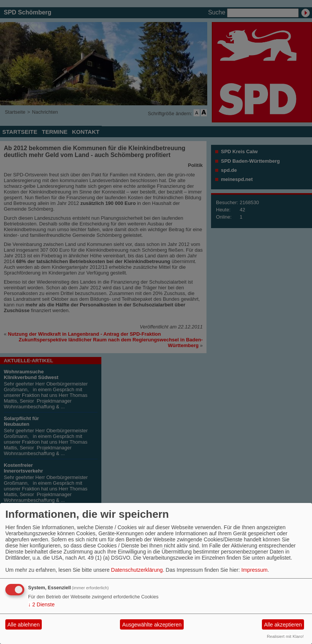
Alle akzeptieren (283, 625)
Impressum (254, 570)
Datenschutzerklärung (137, 570)
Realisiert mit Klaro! (285, 636)
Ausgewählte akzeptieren (152, 625)
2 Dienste (41, 604)
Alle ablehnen (24, 625)
